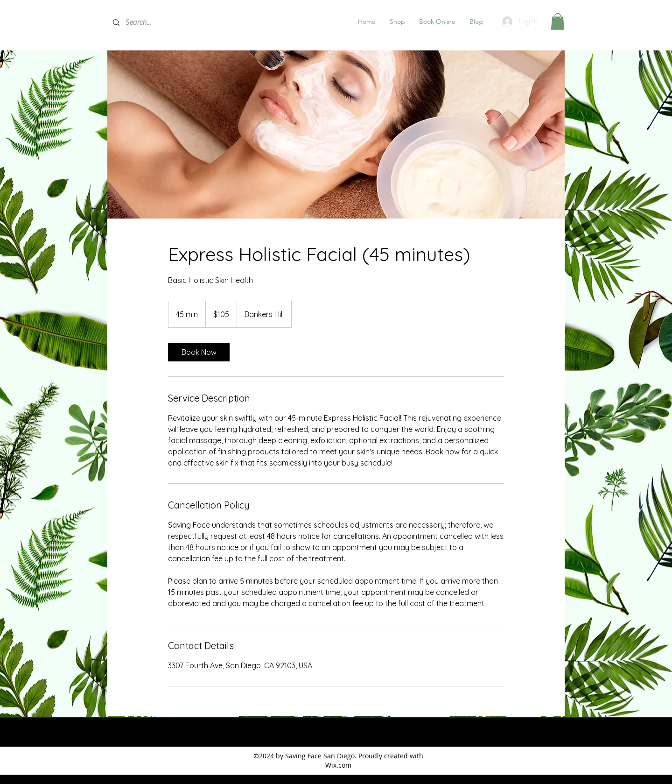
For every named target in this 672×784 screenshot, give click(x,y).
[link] (199, 352)
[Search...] (178, 23)
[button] (397, 21)
